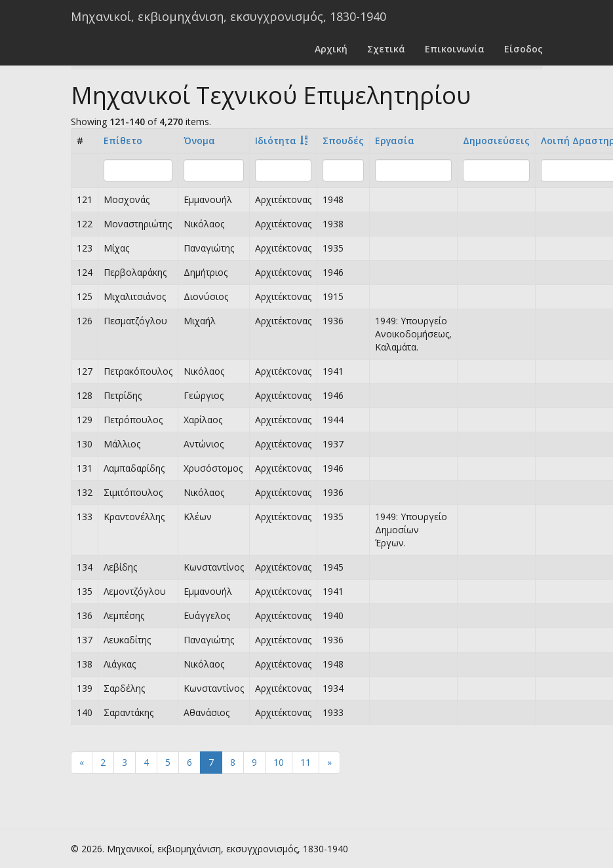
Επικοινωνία (455, 49)
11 (306, 762)
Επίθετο (123, 141)
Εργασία (395, 141)
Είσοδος (524, 49)
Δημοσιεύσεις (496, 141)
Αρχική (331, 49)
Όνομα (199, 141)
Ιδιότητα (276, 141)
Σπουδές (343, 141)
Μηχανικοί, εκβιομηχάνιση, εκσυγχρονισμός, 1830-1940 (228, 16)
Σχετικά (386, 49)
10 (279, 762)
